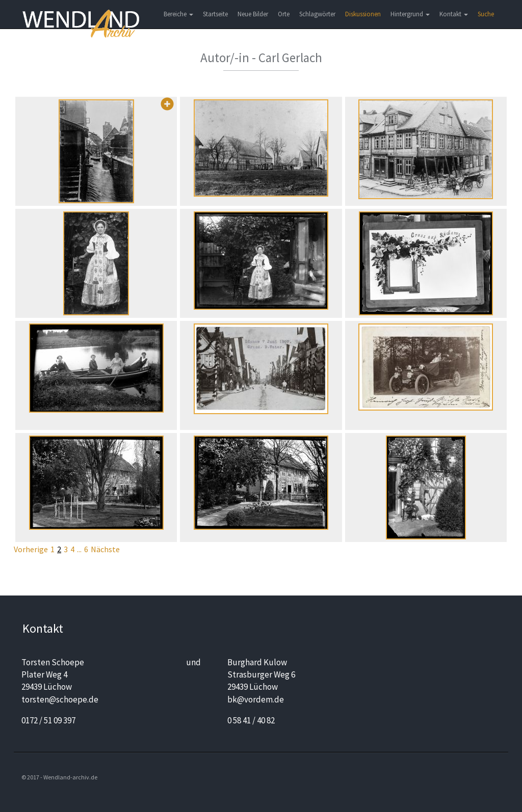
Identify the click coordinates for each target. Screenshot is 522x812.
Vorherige (31, 549)
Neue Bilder (253, 14)
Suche (486, 14)
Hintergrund (410, 14)
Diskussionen (363, 14)
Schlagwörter (317, 14)
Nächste (105, 549)
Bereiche (178, 14)
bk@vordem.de (256, 699)
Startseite (215, 14)
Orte (284, 14)
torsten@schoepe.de (60, 699)
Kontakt (454, 14)
